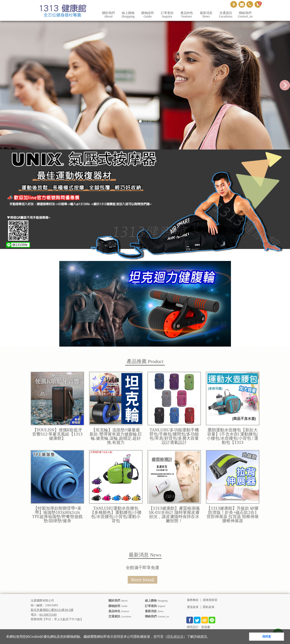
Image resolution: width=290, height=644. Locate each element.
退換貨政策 (210, 600)
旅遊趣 (206, 627)
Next (285, 85)
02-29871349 (48, 615)
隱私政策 (209, 607)
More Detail (142, 580)
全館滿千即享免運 (142, 567)
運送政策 (193, 607)
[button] (212, 637)
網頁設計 (193, 627)
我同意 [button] (267, 636)
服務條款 (193, 600)
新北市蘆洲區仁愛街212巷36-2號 (52, 610)
